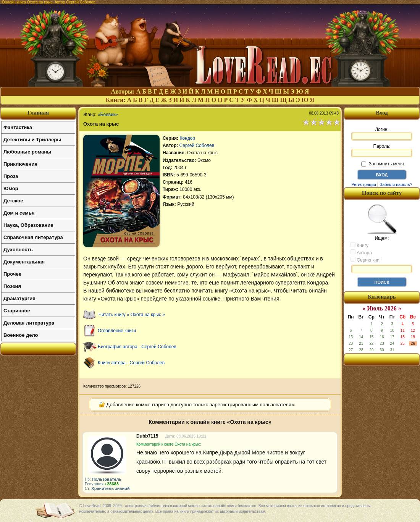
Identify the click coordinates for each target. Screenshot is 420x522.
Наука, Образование (28, 225)
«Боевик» (108, 115)
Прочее (12, 274)
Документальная (24, 262)
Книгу (359, 245)
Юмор (11, 188)
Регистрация (363, 184)
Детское (13, 201)
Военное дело (21, 335)
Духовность (18, 250)
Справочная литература (33, 237)
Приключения (20, 164)
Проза (11, 176)
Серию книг (366, 260)
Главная (38, 113)
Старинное (17, 311)
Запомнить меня (382, 164)
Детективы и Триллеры (32, 140)
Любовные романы (27, 152)
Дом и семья (19, 213)
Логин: (382, 134)
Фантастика (18, 127)
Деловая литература (29, 323)
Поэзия (12, 286)
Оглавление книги (117, 331)
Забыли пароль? (396, 184)
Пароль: (382, 150)
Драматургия (19, 298)
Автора (361, 252)
